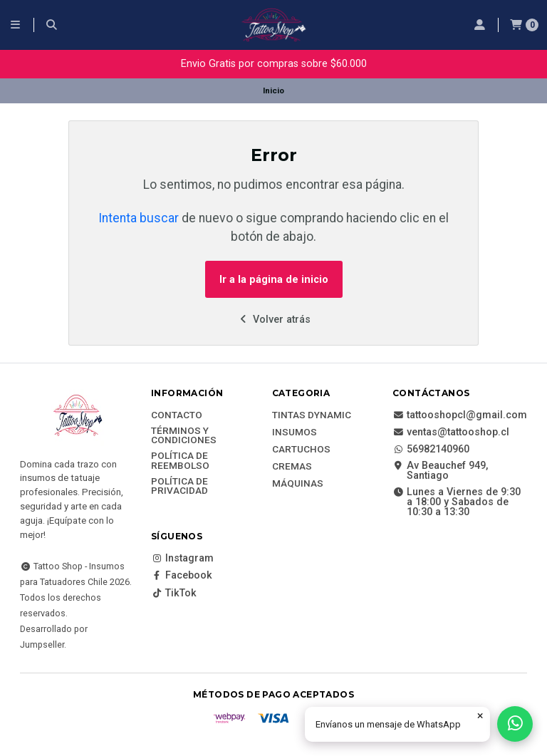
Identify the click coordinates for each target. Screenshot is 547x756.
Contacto (177, 415)
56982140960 (431, 450)
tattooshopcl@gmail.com (460, 415)
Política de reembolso (180, 461)
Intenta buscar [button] (139, 218)
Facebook (182, 576)
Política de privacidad (179, 486)
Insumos (295, 433)
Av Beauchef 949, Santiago (440, 471)
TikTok (174, 594)
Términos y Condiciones (184, 436)
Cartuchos (301, 450)
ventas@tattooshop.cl (451, 433)
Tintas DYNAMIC (312, 415)
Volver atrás (274, 320)
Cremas (292, 467)
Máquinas (298, 484)
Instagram (182, 559)
